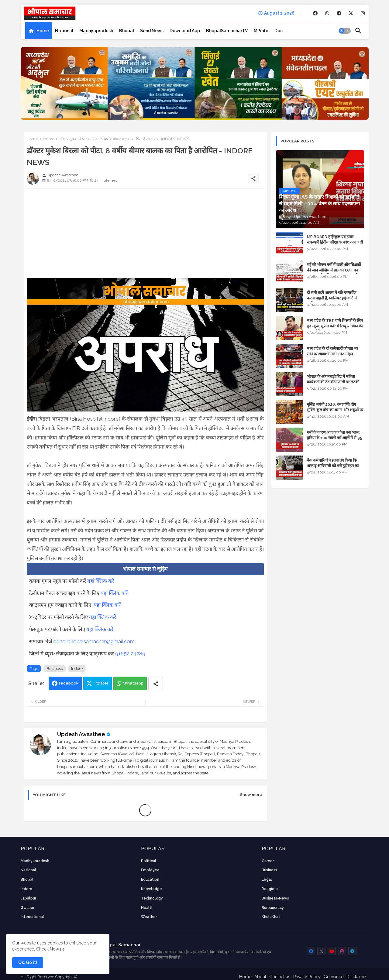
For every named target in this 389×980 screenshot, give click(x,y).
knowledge (151, 889)
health (147, 908)
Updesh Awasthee (81, 734)
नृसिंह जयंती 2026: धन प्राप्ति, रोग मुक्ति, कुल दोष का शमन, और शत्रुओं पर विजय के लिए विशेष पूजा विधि (335, 410)
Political (149, 861)
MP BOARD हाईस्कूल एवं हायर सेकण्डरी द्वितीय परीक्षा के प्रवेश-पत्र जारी (335, 239)
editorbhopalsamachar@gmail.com (94, 641)
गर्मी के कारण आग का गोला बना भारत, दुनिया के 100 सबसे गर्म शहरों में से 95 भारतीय (335, 438)
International (32, 917)
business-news (275, 898)
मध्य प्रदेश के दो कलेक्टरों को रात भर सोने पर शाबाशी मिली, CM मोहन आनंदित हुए (332, 354)
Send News (152, 31)
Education (150, 879)
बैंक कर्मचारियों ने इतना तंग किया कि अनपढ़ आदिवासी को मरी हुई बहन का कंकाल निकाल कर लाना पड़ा (333, 466)
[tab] (39, 31)
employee (150, 870)
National (64, 31)
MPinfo (261, 31)
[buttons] (315, 13)
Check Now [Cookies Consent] (48, 949)
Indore (49, 139)
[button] (345, 31)
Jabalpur (28, 898)
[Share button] (156, 683)
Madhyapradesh (96, 31)
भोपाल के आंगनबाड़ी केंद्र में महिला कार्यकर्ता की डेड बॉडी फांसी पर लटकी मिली (333, 382)
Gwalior (28, 908)
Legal (267, 879)
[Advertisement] (145, 236)
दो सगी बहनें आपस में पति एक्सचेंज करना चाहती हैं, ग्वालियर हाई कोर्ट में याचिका (332, 298)
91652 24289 (130, 654)
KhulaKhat (271, 917)
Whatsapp (133, 683)
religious (270, 889)
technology (152, 898)
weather (149, 917)
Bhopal (127, 31)
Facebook (69, 683)
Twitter (101, 683)
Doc (279, 31)
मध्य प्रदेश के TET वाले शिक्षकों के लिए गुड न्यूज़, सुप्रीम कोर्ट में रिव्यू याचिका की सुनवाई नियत (335, 326)
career (268, 861)
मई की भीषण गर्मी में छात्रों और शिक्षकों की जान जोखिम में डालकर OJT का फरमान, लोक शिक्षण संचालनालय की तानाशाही (334, 273)
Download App (185, 31)
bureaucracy (273, 908)
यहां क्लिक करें (101, 581)
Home (43, 31)
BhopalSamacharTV (227, 31)
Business (55, 669)
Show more (251, 795)
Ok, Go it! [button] (28, 962)
